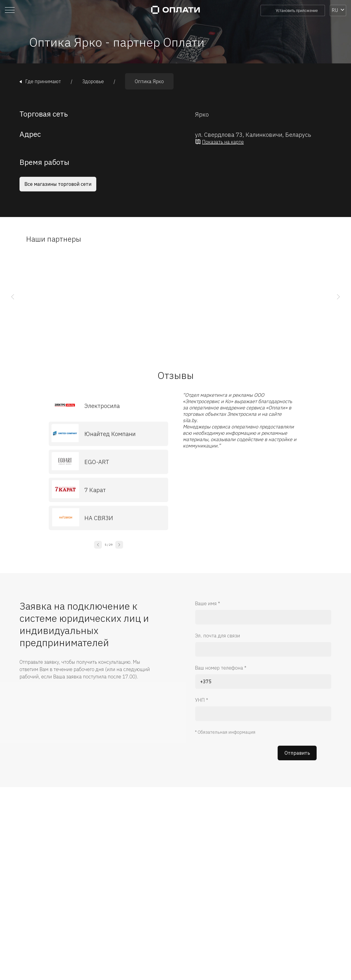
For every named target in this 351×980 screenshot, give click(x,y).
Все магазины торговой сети (58, 184)
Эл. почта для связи (218, 636)
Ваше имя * (208, 603)
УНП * (202, 700)
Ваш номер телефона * (221, 668)
